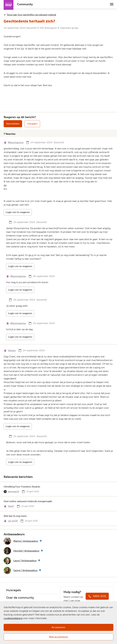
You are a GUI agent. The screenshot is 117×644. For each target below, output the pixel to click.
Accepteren (58, 627)
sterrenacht (13, 492)
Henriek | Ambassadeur (26, 551)
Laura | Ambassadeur (25, 561)
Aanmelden (13, 124)
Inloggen (32, 124)
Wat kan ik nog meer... (16, 516)
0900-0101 (100, 596)
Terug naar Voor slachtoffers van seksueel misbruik (31, 15)
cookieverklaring (13, 618)
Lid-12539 (13, 521)
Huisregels (13, 590)
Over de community (20, 598)
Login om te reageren (18, 212)
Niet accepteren (58, 637)
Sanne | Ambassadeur (26, 570)
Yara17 (11, 506)
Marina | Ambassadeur (26, 541)
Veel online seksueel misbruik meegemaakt (28, 501)
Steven (12, 350)
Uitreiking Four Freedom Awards (22, 487)
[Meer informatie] (41, 541)
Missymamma (16, 142)
